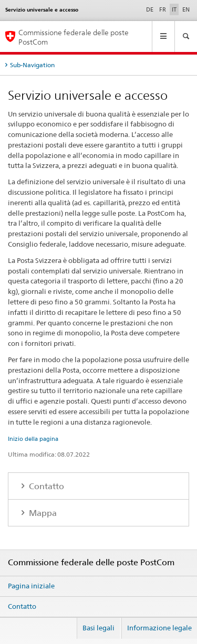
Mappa (42, 513)
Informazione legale (159, 628)
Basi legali (98, 628)
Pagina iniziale (31, 586)
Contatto (45, 486)
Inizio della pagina (33, 439)
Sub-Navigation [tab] (32, 65)
